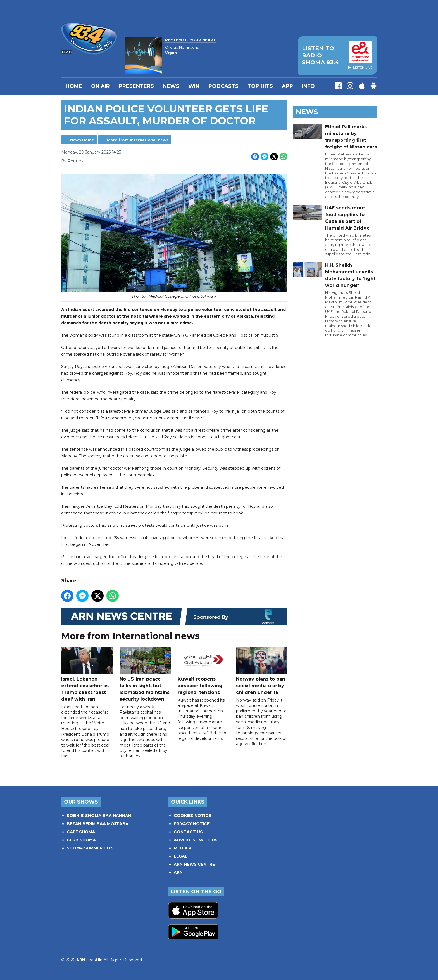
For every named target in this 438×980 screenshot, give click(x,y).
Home (74, 86)
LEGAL (181, 856)
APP (287, 86)
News (171, 86)
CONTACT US (188, 832)
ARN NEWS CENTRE (194, 864)
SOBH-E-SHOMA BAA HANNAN (99, 816)
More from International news (138, 140)
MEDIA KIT (185, 848)
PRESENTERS (136, 86)
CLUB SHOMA (81, 840)
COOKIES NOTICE (192, 816)
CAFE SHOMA (81, 832)
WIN (194, 86)
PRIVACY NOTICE (192, 824)
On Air (100, 86)
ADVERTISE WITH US (196, 840)
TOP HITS (260, 86)
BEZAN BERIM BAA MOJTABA (98, 824)
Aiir (98, 960)
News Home (82, 140)
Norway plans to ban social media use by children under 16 (262, 671)
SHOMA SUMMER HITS (90, 848)
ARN (178, 872)
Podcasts (223, 86)
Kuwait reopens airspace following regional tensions (203, 671)
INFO (308, 86)
